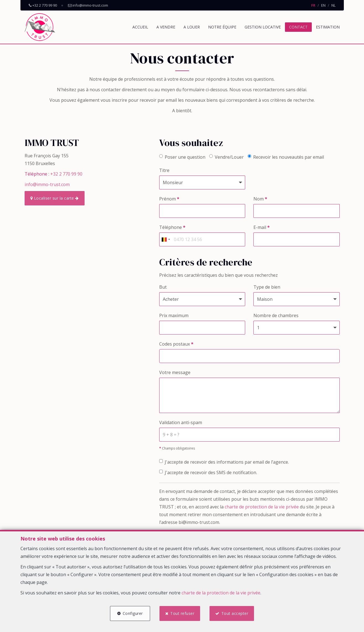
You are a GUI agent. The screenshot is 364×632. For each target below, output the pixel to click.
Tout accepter (235, 613)
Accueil (140, 27)
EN (323, 5)
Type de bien (267, 287)
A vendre (166, 27)
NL (333, 5)
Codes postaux (176, 344)
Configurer (133, 613)
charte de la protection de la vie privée (221, 592)
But (163, 287)
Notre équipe (222, 27)
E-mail (262, 227)
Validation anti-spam (181, 422)
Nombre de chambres (276, 315)
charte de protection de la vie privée (262, 507)
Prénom (169, 199)
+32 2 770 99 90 (66, 174)
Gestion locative (263, 27)
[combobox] (166, 239)
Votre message (175, 372)
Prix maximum (174, 315)
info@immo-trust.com (47, 184)
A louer (192, 27)
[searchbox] (163, 354)
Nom (260, 199)
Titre (164, 170)
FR (313, 5)
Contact (298, 27)
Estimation (328, 27)
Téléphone (172, 227)
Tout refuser (182, 613)
